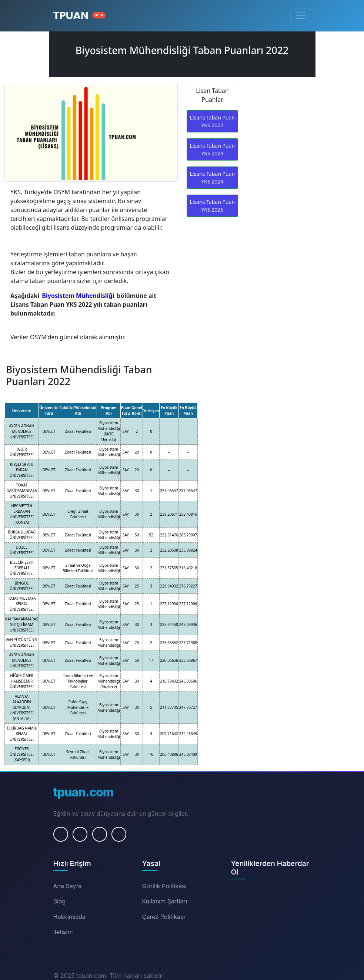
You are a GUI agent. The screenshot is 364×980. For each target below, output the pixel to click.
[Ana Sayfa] (80, 16)
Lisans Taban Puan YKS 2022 (212, 121)
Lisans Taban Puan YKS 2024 (212, 178)
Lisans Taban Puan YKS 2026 (212, 206)
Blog (60, 901)
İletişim (63, 932)
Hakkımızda (70, 917)
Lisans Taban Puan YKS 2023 (212, 149)
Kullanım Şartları (165, 901)
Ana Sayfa (68, 886)
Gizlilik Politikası (164, 886)
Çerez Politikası (164, 917)
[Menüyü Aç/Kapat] (301, 16)
